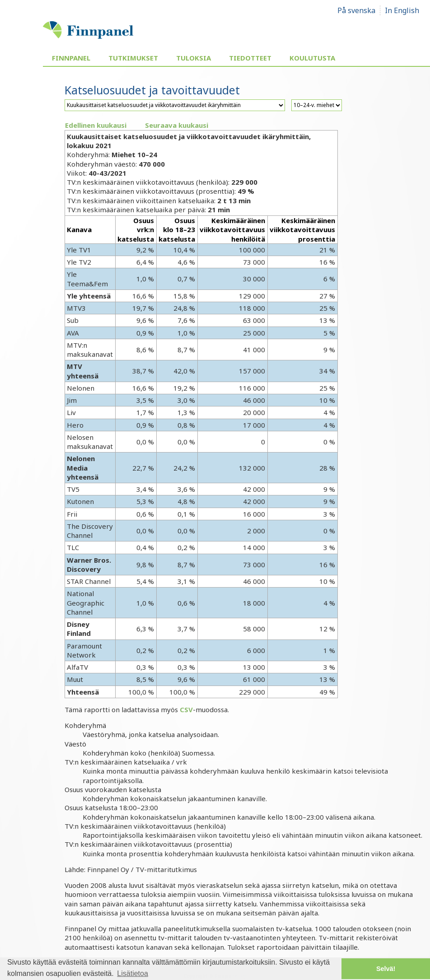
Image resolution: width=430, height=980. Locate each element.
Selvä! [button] (386, 969)
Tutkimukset (133, 58)
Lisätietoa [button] (133, 973)
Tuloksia (194, 58)
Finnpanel (71, 58)
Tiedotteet (250, 58)
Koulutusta (312, 58)
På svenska (356, 10)
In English (402, 10)
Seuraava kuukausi (177, 125)
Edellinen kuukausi (96, 125)
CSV (186, 709)
